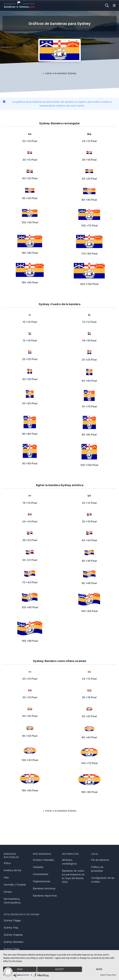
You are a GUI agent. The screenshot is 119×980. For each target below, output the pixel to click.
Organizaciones (42, 881)
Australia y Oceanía (15, 885)
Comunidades (41, 874)
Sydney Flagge (12, 920)
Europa (8, 892)
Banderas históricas (44, 888)
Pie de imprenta (100, 860)
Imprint (103, 975)
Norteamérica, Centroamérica (12, 901)
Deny (20, 969)
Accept (59, 969)
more (99, 969)
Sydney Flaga (12, 949)
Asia (6, 877)
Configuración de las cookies (103, 880)
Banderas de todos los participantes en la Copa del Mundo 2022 (73, 876)
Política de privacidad (97, 869)
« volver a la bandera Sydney (60, 73)
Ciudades (38, 867)
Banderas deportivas (45, 896)
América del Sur (13, 870)
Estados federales (43, 860)
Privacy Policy (111, 975)
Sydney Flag (11, 928)
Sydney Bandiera (13, 942)
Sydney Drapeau (13, 935)
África (7, 863)
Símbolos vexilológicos (69, 862)
